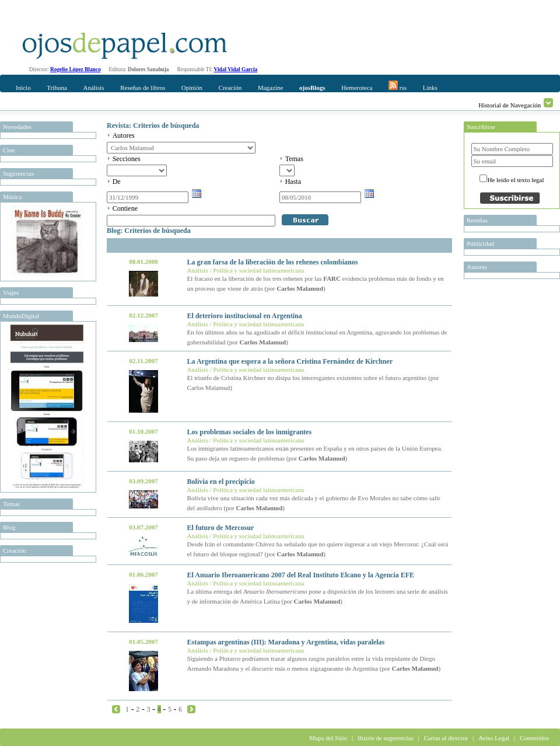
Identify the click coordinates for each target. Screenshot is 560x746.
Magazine (270, 88)
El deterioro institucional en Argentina (245, 316)
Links (430, 88)
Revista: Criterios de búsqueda (153, 126)
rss (398, 86)
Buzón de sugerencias (386, 738)
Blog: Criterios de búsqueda (149, 231)
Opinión (192, 88)
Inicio (23, 88)
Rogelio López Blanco (76, 69)
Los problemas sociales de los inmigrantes (249, 432)
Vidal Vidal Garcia (236, 69)
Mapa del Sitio (328, 738)
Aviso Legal (494, 738)
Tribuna (57, 88)
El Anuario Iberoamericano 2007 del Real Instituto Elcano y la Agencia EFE (301, 575)
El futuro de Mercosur (221, 528)
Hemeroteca (357, 88)
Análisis (93, 88)
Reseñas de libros (143, 88)
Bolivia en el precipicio (221, 482)
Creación (230, 88)
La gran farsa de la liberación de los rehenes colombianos (273, 262)
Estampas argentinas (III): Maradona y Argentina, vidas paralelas (286, 642)
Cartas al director (446, 738)
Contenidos (534, 738)
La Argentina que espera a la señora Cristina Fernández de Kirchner (290, 361)
